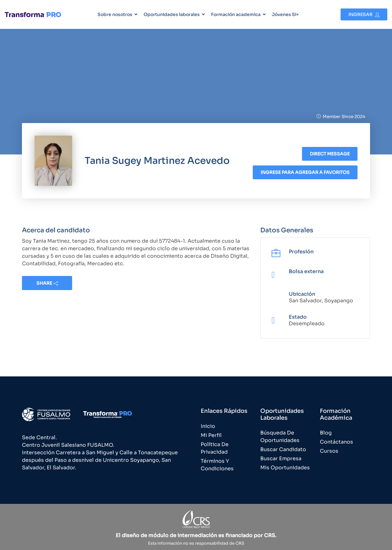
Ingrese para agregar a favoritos (305, 172)
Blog (326, 433)
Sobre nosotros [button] (115, 14)
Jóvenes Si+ (285, 14)
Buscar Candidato (283, 449)
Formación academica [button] (236, 14)
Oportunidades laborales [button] (172, 14)
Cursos (329, 451)
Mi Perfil (211, 435)
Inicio (208, 426)
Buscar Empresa (281, 458)
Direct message (330, 154)
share (47, 283)
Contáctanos (336, 442)
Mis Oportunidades (285, 468)
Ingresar (364, 14)
